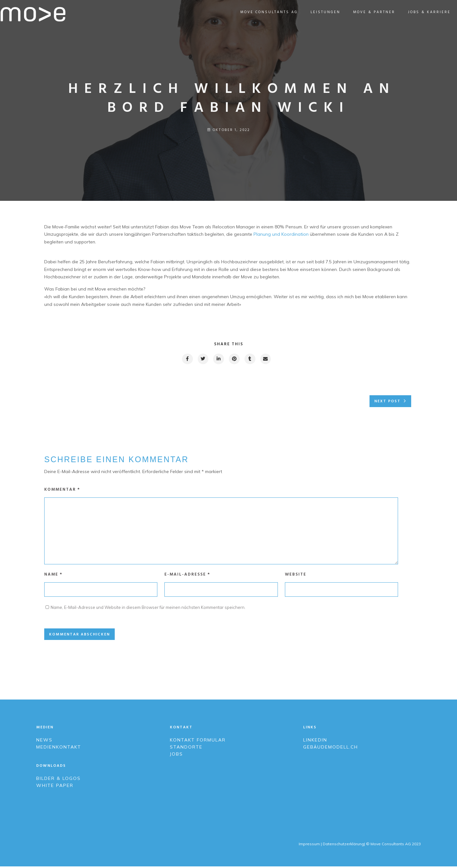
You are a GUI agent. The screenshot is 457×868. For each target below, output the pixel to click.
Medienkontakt (59, 749)
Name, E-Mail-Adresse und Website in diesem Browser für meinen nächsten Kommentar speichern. (148, 609)
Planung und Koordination (281, 234)
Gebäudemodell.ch (331, 749)
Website (296, 576)
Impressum (309, 845)
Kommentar (62, 490)
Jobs (176, 756)
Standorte (186, 749)
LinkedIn (315, 741)
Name (53, 576)
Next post (387, 402)
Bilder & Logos (58, 780)
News (44, 741)
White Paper (55, 787)
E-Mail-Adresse (187, 576)
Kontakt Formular (199, 741)
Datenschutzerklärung (343, 845)
